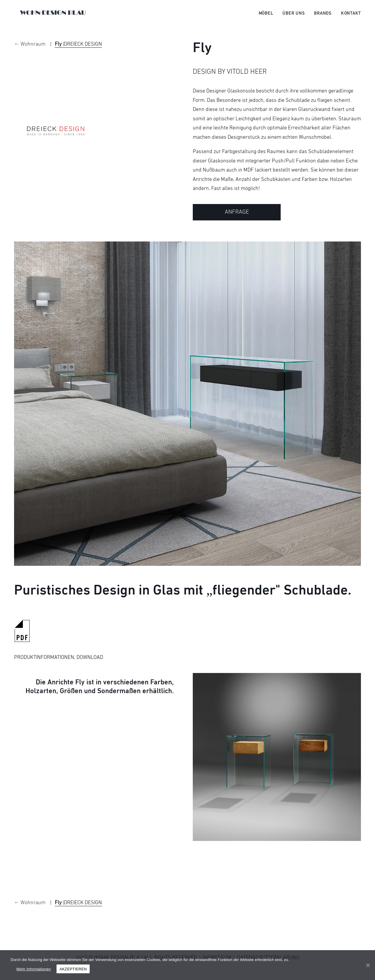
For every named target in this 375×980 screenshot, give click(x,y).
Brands (323, 17)
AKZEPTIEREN (73, 969)
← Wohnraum (30, 53)
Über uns (294, 17)
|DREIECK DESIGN (78, 53)
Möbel (266, 17)
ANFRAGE (237, 220)
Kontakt (351, 17)
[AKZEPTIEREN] (368, 965)
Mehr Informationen (34, 969)
